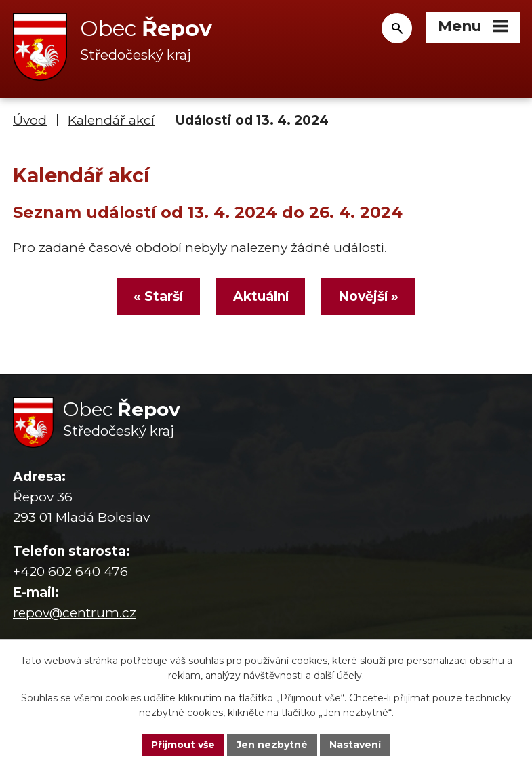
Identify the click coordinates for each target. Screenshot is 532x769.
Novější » (368, 296)
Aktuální (261, 296)
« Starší (158, 296)
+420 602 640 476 (70, 571)
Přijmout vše (183, 745)
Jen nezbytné (272, 745)
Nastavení (355, 745)
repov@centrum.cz (75, 613)
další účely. (339, 676)
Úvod (30, 120)
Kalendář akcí (111, 120)
